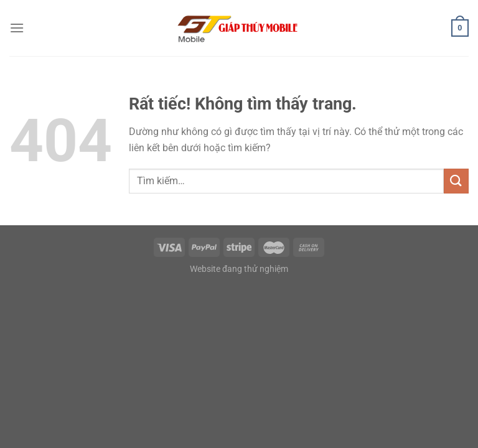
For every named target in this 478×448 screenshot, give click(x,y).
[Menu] (17, 28)
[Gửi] (456, 181)
